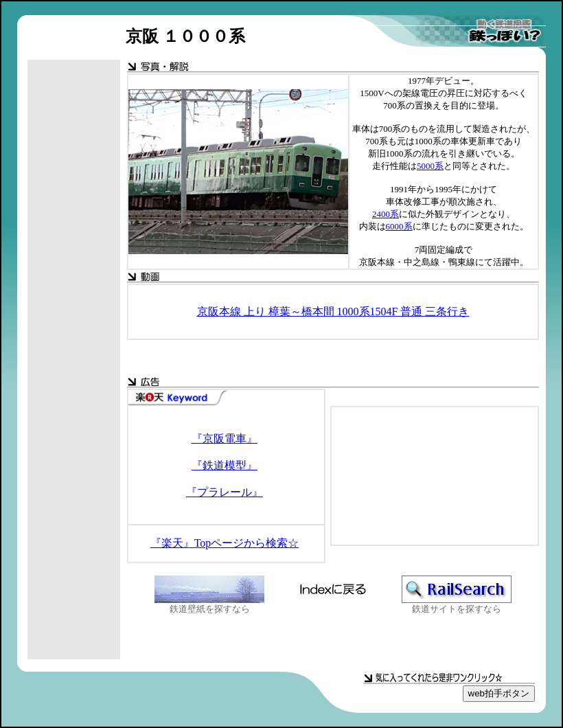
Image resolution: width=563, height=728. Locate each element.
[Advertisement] (74, 278)
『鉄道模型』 (225, 465)
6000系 (399, 226)
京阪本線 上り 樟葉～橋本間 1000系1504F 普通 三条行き (333, 311)
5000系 (430, 166)
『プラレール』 (225, 492)
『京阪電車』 (225, 439)
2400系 (386, 214)
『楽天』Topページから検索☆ (225, 543)
